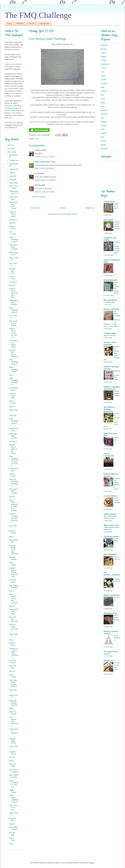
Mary (103, 106)
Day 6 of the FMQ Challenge (13, 483)
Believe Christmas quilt (117, 393)
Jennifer (104, 83)
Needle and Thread (111, 595)
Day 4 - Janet (12, 676)
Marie (103, 103)
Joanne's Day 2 (12, 819)
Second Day (12, 834)
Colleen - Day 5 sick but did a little (13, 293)
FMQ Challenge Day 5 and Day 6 (13, 461)
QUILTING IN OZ (110, 613)
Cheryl (103, 57)
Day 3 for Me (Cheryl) (13, 619)
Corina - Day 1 (12, 278)
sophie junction (110, 514)
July (11, 173)
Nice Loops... (13, 233)
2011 (10, 152)
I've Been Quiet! (109, 302)
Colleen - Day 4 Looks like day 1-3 (13, 333)
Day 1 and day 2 (13, 198)
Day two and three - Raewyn (13, 353)
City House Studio (111, 536)
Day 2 (11, 844)
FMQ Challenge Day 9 (13, 239)
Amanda (104, 45)
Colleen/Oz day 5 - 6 (13, 192)
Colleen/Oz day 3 (13, 470)
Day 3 (11, 761)
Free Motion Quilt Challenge (13, 721)
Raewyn (104, 122)
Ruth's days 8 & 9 (14, 254)
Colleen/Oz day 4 (13, 389)
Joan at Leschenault (109, 455)
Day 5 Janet (12, 564)
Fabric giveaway (117, 638)
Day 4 (11, 640)
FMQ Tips (20, 24)
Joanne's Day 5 (12, 581)
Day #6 (12, 497)
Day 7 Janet (12, 402)
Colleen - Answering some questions (13, 518)
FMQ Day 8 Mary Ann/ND (13, 303)
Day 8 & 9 (13, 220)
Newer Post (35, 208)
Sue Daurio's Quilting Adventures (109, 409)
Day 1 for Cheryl (13, 713)
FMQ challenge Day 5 (13, 310)
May (11, 179)
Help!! (11, 708)
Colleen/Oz (105, 64)
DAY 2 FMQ (12, 839)
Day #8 (12, 285)
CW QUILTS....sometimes (112, 575)
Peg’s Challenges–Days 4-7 (13, 381)
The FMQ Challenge (38, 15)
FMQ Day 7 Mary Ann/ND (13, 436)
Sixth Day (13, 415)
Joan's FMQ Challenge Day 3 (13, 799)
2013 (10, 145)
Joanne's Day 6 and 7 (12, 395)
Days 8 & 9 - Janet (13, 187)
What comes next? (111, 525)
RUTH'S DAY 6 (12, 532)
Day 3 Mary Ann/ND (13, 776)
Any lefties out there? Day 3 (13, 344)
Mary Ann (105, 110)
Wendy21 (105, 149)
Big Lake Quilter (110, 300)
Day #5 (12, 606)
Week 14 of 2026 (116, 206)
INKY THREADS (110, 555)
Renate (104, 126)
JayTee (38, 185)
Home (9, 24)
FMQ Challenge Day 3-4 (13, 422)
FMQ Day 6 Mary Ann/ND (13, 491)
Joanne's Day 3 (12, 753)
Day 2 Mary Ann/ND (13, 828)
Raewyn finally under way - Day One (13, 550)
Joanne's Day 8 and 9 (12, 214)
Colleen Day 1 (12, 644)
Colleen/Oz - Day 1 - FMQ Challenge (13, 653)
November (14, 155)
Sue (102, 137)
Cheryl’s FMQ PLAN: (13, 741)
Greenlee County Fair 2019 (117, 375)
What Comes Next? (43, 162)
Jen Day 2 (13, 442)
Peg (102, 118)
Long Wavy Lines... (13, 429)
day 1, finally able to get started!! (13, 598)
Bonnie (103, 49)
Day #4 (12, 671)
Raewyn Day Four (12, 271)
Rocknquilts (109, 661)
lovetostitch (109, 220)
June (12, 176)
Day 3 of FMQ (12, 765)
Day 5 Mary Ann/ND (13, 586)
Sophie (103, 133)
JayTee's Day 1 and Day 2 (13, 628)
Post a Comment (39, 197)
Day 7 (11, 375)
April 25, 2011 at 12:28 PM (45, 180)
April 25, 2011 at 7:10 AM (45, 157)
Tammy (104, 141)
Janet (103, 76)
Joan (37, 139)
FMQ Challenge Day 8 (13, 362)
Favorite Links (45, 24)
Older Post (90, 208)
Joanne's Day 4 (12, 661)
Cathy (103, 53)
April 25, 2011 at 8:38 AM (45, 168)
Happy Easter (13, 791)
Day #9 (12, 223)
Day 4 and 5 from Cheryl (13, 323)
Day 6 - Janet (12, 475)
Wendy (103, 145)
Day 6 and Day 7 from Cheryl (13, 205)
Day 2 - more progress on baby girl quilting (13, 505)
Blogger (92, 863)
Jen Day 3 (13, 282)
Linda (37, 173)
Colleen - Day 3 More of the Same (13, 449)
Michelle (104, 114)
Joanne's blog (10, 110)
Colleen (38, 150)
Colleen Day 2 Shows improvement (13, 572)
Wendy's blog (12, 108)
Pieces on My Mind (111, 309)
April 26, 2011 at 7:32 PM (45, 192)
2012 (10, 149)
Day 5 (11, 537)
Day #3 (12, 757)
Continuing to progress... (13, 732)
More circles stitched (117, 500)
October (13, 160)
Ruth (103, 129)
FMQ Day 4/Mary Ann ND (13, 703)
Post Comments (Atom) (68, 214)
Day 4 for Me (13, 667)
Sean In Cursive (110, 335)
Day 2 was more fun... (13, 807)
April (12, 183)
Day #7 (12, 407)
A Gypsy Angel (110, 333)
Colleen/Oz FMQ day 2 (13, 611)
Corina (103, 68)
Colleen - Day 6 (12, 227)
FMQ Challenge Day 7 (13, 369)
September (14, 164)
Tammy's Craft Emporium (110, 343)
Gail (102, 72)
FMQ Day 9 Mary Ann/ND (13, 247)
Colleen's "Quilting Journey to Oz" (111, 388)
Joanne (104, 91)
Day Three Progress (14, 771)
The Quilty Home (111, 652)
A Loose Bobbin (110, 496)
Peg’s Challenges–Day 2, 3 (13, 784)
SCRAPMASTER (110, 280)
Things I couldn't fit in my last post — (117, 226)
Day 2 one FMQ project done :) (13, 683)
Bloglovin (107, 654)
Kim (102, 95)
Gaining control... (13, 558)
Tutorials (31, 24)
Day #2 (12, 824)
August (12, 169)
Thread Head (109, 202)
